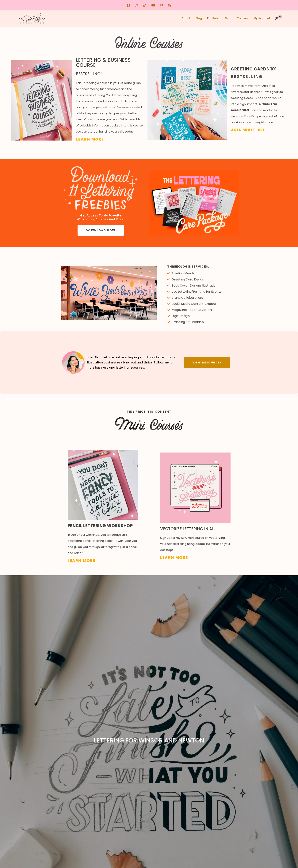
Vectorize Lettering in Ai (188, 526)
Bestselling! (89, 69)
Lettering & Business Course (108, 61)
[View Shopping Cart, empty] (276, 18)
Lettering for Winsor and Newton (149, 737)
